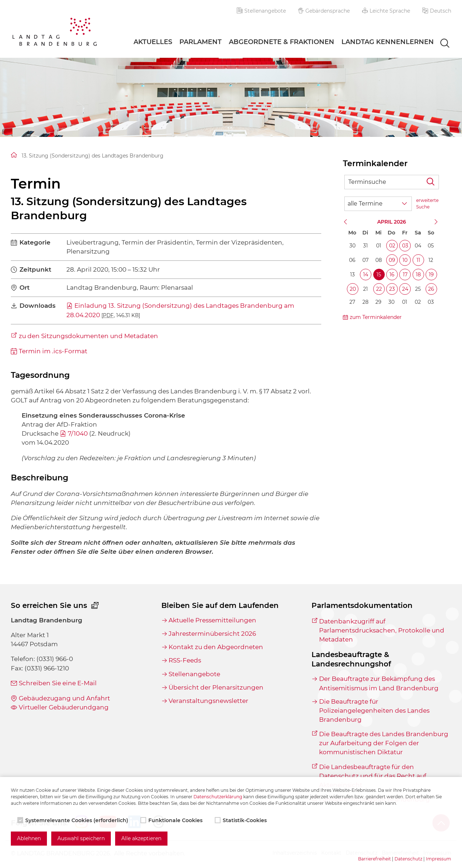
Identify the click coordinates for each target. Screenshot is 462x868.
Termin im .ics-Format (53, 351)
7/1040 (78, 433)
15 (379, 275)
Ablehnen (29, 838)
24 (405, 289)
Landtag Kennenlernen (388, 42)
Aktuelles (153, 42)
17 (405, 275)
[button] (437, 11)
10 (405, 260)
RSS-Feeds (185, 660)
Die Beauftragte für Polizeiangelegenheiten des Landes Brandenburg (374, 711)
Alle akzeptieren (141, 838)
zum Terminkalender (376, 317)
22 (379, 289)
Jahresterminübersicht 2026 (212, 634)
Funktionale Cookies (172, 820)
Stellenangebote (261, 11)
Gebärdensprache (324, 11)
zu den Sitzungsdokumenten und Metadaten (88, 336)
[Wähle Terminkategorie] (378, 204)
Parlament (201, 42)
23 (392, 289)
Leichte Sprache (386, 11)
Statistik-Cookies (241, 820)
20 (353, 289)
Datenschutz (408, 859)
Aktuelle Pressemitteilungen (212, 620)
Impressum (439, 859)
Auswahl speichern (81, 838)
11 (418, 260)
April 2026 (392, 222)
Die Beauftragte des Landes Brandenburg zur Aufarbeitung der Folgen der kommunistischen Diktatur (384, 743)
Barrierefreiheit (374, 859)
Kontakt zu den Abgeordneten (216, 647)
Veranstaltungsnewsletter (208, 701)
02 (392, 246)
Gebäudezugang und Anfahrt (64, 698)
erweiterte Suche (427, 204)
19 (431, 275)
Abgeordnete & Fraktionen (282, 42)
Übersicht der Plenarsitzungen (216, 687)
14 (366, 275)
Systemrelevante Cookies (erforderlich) (73, 820)
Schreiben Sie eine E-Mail (58, 683)
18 (418, 275)
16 (392, 275)
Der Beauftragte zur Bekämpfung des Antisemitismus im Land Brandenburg (379, 683)
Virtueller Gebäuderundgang (64, 707)
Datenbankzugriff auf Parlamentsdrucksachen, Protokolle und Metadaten (382, 630)
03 (405, 246)
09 (392, 260)
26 (431, 289)
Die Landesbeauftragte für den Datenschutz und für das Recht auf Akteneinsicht (373, 776)
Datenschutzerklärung (218, 797)
